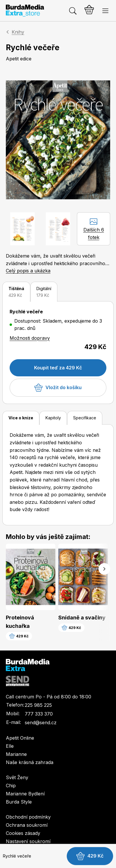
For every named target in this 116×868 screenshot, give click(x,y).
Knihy (18, 32)
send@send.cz (41, 723)
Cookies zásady (23, 833)
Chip (11, 786)
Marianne (16, 754)
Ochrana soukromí (27, 825)
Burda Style (19, 802)
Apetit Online (20, 738)
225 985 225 (38, 705)
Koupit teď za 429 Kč (58, 368)
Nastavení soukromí (28, 841)
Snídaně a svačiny (82, 618)
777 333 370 (39, 714)
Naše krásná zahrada (30, 762)
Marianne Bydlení (25, 794)
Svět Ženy (17, 777)
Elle (10, 746)
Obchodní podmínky (28, 817)
